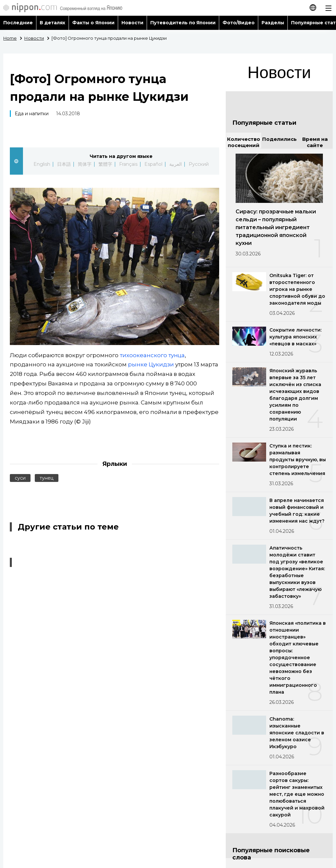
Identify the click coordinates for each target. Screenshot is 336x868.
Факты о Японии (93, 23)
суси (20, 478)
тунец (47, 478)
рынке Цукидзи (151, 364)
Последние (18, 23)
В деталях (52, 23)
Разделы (273, 23)
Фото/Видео (239, 23)
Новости (132, 23)
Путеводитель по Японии (183, 23)
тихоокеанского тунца (152, 355)
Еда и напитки (32, 114)
